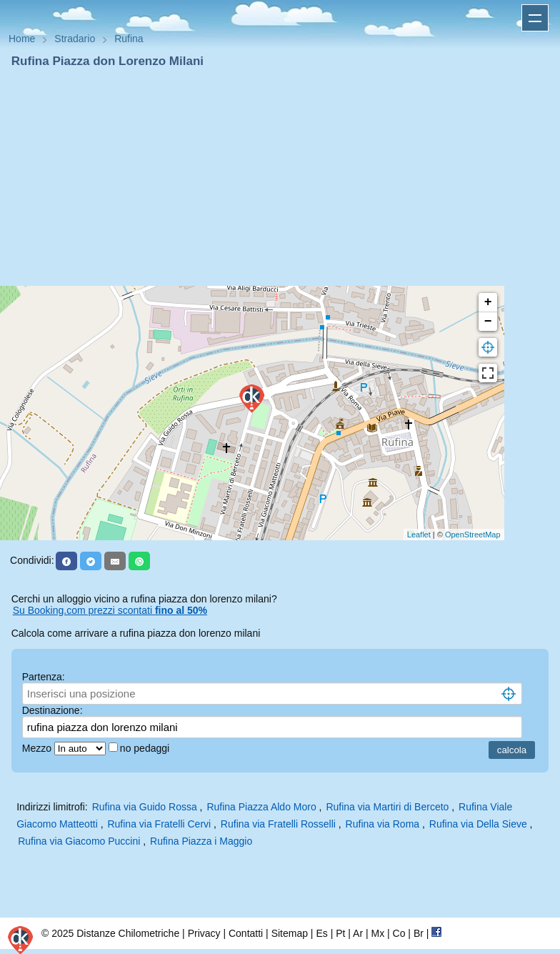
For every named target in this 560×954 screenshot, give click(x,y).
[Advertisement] (280, 177)
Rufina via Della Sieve (478, 824)
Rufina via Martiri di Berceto (387, 807)
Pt (340, 933)
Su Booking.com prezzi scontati (110, 610)
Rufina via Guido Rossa (145, 807)
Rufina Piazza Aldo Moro (261, 807)
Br (419, 933)
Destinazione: (52, 710)
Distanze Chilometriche (128, 933)
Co (399, 933)
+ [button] (488, 302)
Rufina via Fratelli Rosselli (278, 824)
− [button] (488, 322)
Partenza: (44, 677)
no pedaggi (146, 748)
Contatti (246, 933)
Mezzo (38, 748)
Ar (358, 933)
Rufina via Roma (383, 824)
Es (321, 933)
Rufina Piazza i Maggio (201, 841)
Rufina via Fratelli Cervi (159, 824)
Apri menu (535, 18)
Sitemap (290, 933)
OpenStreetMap (473, 535)
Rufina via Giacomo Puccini (79, 841)
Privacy (204, 933)
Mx (377, 933)
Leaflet (419, 535)
